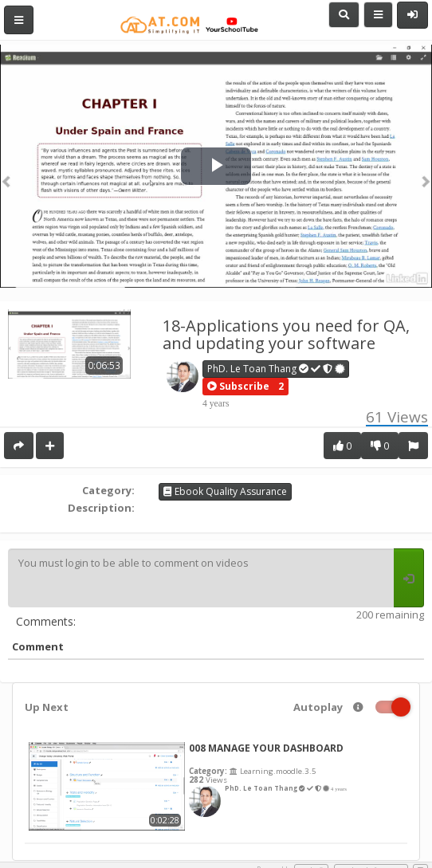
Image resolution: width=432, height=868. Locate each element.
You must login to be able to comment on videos (201, 578)
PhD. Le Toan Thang (277, 369)
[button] (238, 387)
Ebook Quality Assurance (225, 491)
